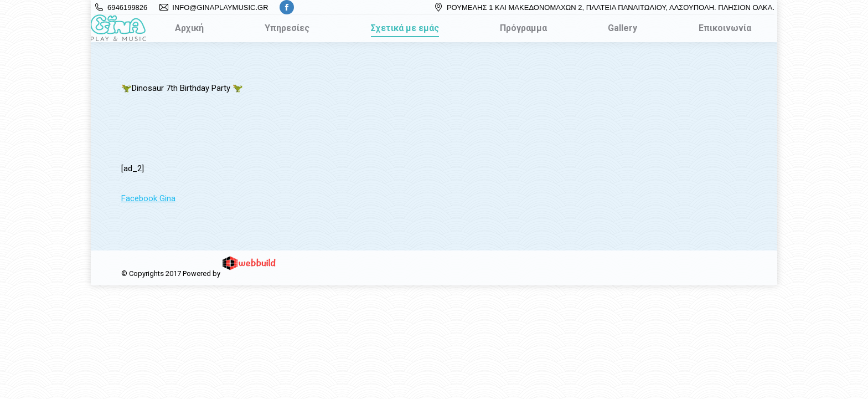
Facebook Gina (148, 198)
